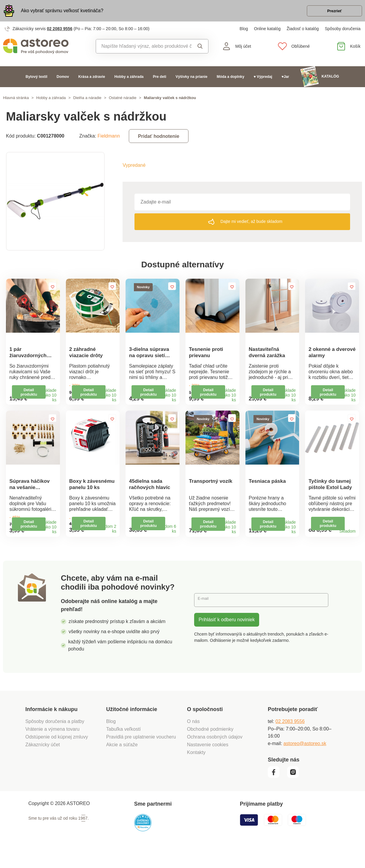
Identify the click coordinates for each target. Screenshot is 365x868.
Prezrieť (328, 13)
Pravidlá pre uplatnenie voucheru (141, 754)
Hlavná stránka (16, 102)
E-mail (205, 617)
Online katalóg (267, 33)
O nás (193, 739)
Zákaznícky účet (43, 762)
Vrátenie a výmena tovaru (52, 746)
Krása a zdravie (92, 81)
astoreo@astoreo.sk (305, 761)
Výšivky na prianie (192, 81)
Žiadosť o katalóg (303, 33)
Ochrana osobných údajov (215, 754)
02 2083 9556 (60, 33)
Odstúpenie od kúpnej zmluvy (57, 754)
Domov (63, 81)
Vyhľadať (200, 50)
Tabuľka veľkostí (123, 746)
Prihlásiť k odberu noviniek (227, 637)
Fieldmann (109, 140)
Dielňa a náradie (87, 102)
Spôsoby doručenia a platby (55, 739)
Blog (244, 33)
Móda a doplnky (231, 81)
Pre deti (160, 81)
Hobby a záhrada (129, 81)
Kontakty (196, 770)
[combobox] (144, 50)
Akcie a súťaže (122, 762)
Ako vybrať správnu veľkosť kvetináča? (62, 13)
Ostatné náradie (123, 102)
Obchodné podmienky (210, 746)
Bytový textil (37, 81)
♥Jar (285, 81)
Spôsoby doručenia (343, 33)
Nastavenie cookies (208, 762)
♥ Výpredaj (263, 81)
